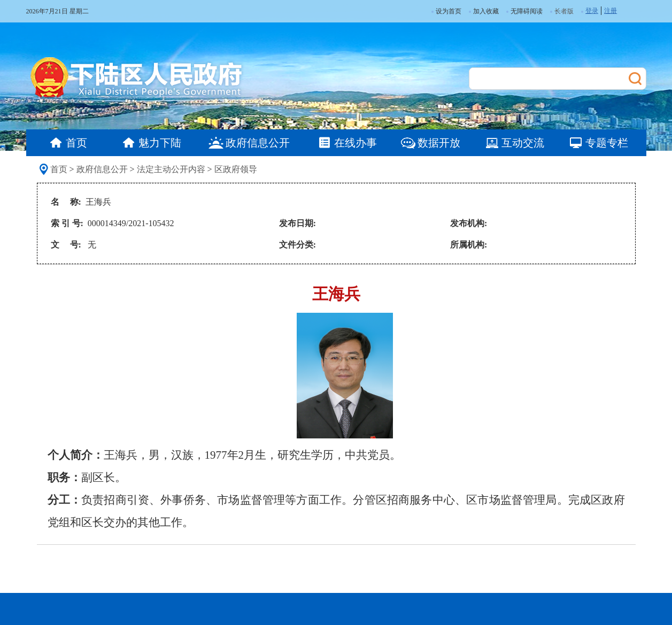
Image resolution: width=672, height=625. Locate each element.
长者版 (564, 11)
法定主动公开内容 (171, 169)
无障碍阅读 (524, 11)
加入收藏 (484, 11)
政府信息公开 (102, 169)
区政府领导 (236, 169)
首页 (59, 169)
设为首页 (446, 11)
